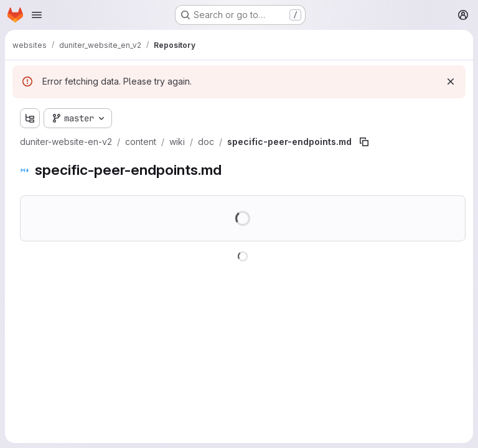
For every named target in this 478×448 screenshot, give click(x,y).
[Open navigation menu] (37, 15)
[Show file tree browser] (30, 118)
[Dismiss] (451, 82)
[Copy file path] (364, 142)
